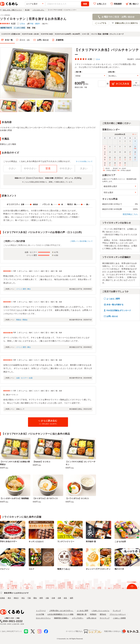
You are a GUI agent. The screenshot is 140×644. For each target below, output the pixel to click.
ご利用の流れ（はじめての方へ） (61, 611)
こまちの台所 (120, 542)
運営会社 (103, 614)
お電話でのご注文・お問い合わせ (118, 17)
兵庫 (59, 598)
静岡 (41, 598)
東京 (9, 598)
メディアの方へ (78, 618)
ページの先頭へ (132, 582)
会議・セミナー (22, 378)
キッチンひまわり (36, 542)
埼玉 (23, 598)
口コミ (25, 40)
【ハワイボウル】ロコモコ (77, 498)
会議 (31, 378)
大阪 (47, 598)
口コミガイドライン (43, 618)
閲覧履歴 (118, 4)
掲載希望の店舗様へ (61, 618)
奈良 (65, 598)
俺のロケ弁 (119, 569)
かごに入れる (123, 84)
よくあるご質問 (113, 299)
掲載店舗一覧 (82, 614)
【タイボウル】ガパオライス (45, 498)
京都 (53, 598)
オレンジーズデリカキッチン (98, 569)
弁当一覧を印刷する (115, 305)
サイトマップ (105, 618)
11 (98, 59)
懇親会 (19, 320)
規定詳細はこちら (130, 214)
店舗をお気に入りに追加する (126, 23)
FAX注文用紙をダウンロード (119, 310)
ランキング (117, 611)
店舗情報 (60, 40)
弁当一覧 (9, 40)
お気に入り (102, 4)
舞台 (29, 289)
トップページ (41, 611)
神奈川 (16, 598)
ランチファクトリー (66, 542)
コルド (32, 569)
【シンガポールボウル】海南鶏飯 (14, 498)
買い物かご (134, 4)
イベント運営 (21, 289)
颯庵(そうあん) (64, 569)
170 (22, 24)
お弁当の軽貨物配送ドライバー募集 (60, 614)
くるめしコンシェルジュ (100, 611)
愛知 (35, 598)
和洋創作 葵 (91, 542)
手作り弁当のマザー (9, 542)
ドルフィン (5, 569)
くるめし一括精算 (119, 618)
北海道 (2, 598)
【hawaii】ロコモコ (42, 462)
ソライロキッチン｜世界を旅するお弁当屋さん (33, 19)
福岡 (71, 598)
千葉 (29, 598)
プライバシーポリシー (118, 614)
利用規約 (93, 614)
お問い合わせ (43, 40)
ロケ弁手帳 (40, 614)
